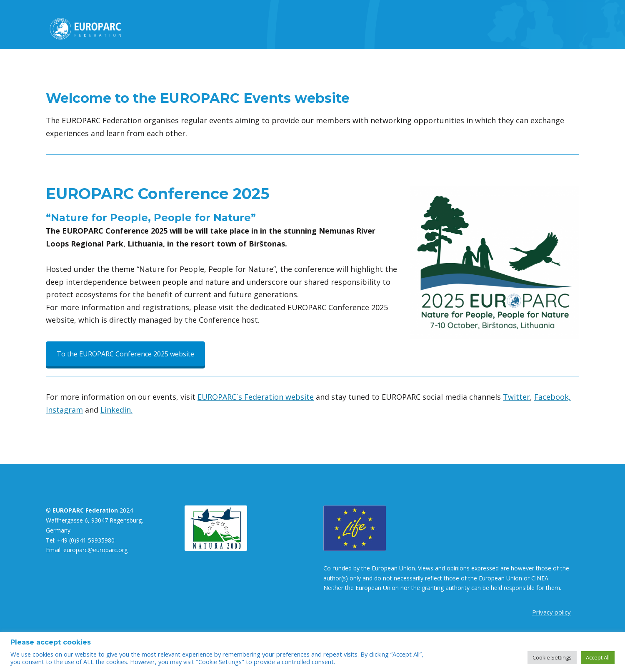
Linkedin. (116, 410)
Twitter (516, 397)
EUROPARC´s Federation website (256, 397)
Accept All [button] (598, 657)
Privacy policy (551, 612)
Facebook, (552, 397)
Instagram (64, 410)
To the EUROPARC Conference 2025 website (125, 354)
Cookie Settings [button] (552, 657)
